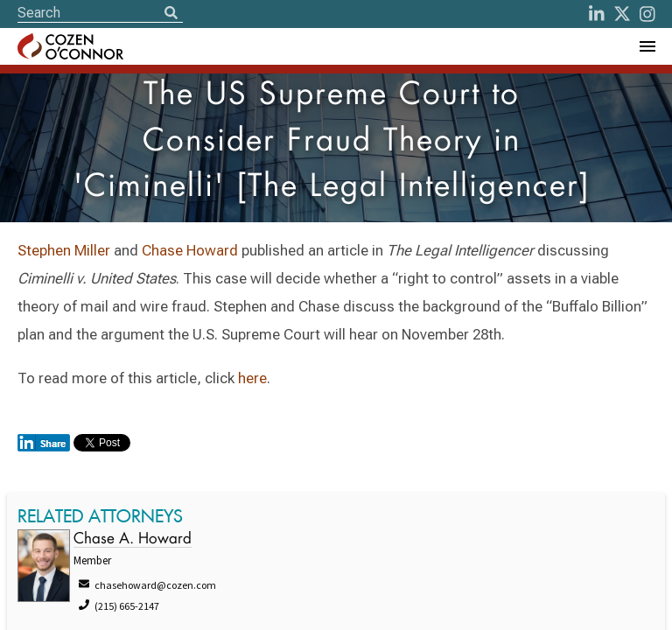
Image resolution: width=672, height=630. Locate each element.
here (252, 378)
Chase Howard (190, 250)
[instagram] (647, 14)
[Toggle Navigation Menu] (647, 46)
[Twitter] (622, 14)
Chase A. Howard (133, 539)
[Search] (171, 14)
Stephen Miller (64, 250)
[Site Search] (100, 13)
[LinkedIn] (597, 14)
